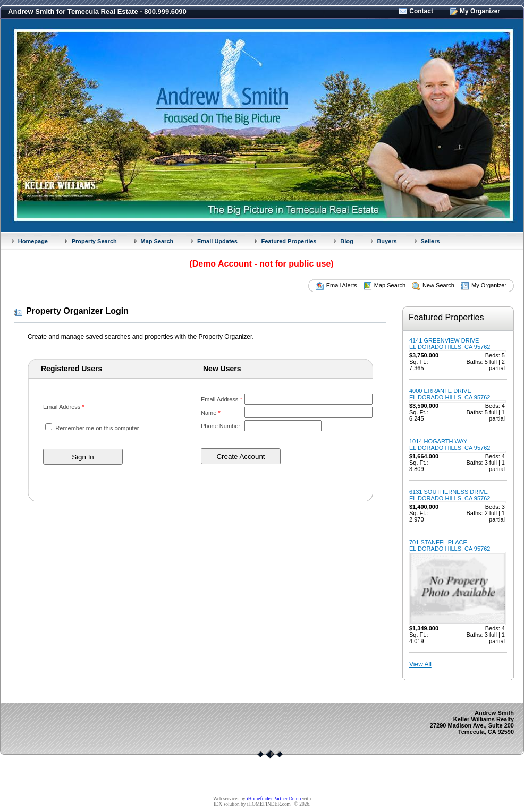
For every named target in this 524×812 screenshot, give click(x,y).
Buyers (387, 241)
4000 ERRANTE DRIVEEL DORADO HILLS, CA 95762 (450, 394)
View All (420, 664)
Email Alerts (342, 285)
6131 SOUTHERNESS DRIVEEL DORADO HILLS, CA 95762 (450, 495)
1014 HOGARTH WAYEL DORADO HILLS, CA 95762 (450, 445)
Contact (421, 11)
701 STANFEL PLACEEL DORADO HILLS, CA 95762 (450, 545)
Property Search (94, 241)
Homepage (33, 241)
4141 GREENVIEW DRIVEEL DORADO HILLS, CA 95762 (450, 344)
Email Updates (217, 241)
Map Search (157, 241)
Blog (346, 241)
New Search (438, 285)
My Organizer (480, 11)
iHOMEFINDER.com (269, 804)
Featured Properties (289, 241)
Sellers (430, 241)
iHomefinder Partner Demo (274, 799)
